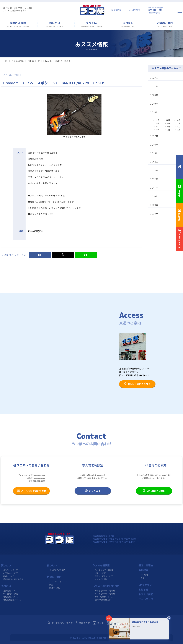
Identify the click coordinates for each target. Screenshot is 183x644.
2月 (168, 130)
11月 (168, 120)
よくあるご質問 (101, 579)
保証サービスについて (104, 576)
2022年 (154, 78)
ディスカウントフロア (58, 582)
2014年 (154, 162)
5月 (168, 127)
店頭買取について (11, 591)
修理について (100, 573)
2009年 (154, 205)
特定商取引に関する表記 (13, 579)
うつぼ (98, 623)
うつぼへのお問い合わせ (106, 586)
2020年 (154, 95)
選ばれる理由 (146, 565)
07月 (40, 61)
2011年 (154, 188)
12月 (157, 120)
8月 (168, 123)
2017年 (154, 136)
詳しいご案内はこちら (137, 384)
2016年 (154, 145)
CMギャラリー (146, 585)
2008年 (154, 214)
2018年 (31, 61)
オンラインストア (11, 570)
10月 (178, 120)
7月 (179, 123)
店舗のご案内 (54, 577)
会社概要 (143, 570)
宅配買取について (11, 597)
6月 (158, 127)
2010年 (154, 196)
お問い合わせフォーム (104, 597)
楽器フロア (54, 585)
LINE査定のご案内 (154, 491)
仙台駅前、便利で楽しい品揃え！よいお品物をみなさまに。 (19, 9)
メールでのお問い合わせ (31, 491)
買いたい (6, 565)
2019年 (154, 104)
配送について (9, 576)
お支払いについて (11, 573)
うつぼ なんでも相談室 (104, 570)
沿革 (142, 578)
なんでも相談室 (101, 565)
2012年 (154, 179)
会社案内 (117, 10)
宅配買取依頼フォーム (12, 600)
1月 (179, 130)
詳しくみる (93, 491)
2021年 (154, 87)
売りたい (6, 586)
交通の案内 (135, 10)
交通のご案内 (54, 588)
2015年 (154, 153)
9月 (158, 123)
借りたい (52, 565)
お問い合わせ (156, 13)
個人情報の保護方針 (103, 600)
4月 (179, 127)
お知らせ (143, 590)
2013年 (154, 171)
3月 (158, 130)
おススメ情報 (18, 61)
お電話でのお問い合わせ (105, 591)
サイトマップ (146, 599)
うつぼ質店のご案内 (57, 570)
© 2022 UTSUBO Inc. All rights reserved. (92, 638)
